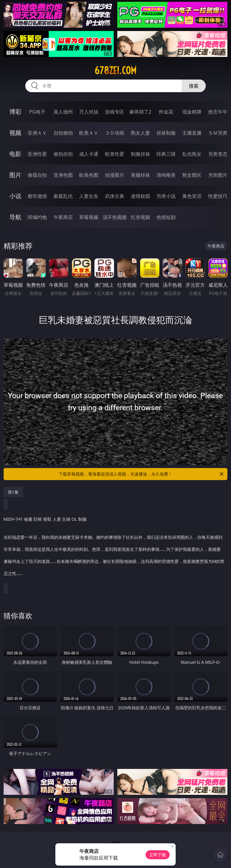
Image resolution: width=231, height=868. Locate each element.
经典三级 (166, 154)
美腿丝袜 (140, 175)
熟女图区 (192, 175)
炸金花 (166, 112)
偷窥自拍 (37, 175)
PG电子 (37, 112)
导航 (15, 217)
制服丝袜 (140, 154)
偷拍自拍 (63, 154)
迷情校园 (140, 196)
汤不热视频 (115, 217)
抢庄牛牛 (218, 112)
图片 (15, 175)
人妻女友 (89, 196)
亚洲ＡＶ (37, 133)
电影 (15, 154)
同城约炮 (37, 217)
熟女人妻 (140, 133)
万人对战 (89, 112)
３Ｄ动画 (115, 133)
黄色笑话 (192, 196)
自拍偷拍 (63, 133)
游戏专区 (115, 112)
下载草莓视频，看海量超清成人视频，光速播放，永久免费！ (142, 474)
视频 (15, 133)
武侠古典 (115, 196)
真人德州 (63, 112)
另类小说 (166, 196)
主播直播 (192, 133)
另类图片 (218, 175)
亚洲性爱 (37, 154)
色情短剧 (166, 217)
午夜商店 (63, 217)
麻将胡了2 (140, 112)
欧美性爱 (115, 154)
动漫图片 (115, 175)
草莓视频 (89, 217)
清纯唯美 (166, 175)
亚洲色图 (63, 175)
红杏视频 (140, 217)
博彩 (15, 112)
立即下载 (158, 855)
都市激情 (37, 196)
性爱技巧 (218, 196)
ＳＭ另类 (218, 133)
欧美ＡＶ (89, 133)
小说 (15, 196)
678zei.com (115, 70)
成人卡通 (89, 154)
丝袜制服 (166, 133)
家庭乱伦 (63, 196)
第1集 (13, 492)
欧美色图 (89, 175)
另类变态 (218, 154)
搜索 (194, 86)
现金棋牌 (192, 112)
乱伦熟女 (192, 154)
